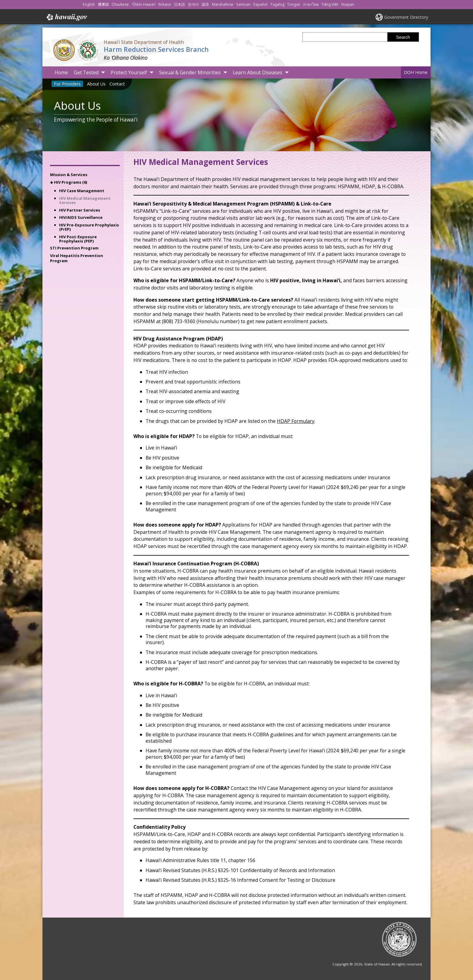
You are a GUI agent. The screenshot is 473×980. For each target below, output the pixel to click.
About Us (96, 84)
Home (61, 72)
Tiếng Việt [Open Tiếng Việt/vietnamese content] (330, 4)
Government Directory (406, 17)
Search (403, 37)
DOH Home (416, 72)
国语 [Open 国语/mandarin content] (205, 4)
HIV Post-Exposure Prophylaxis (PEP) (78, 239)
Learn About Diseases (258, 72)
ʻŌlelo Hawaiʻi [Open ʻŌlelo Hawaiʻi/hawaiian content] (144, 4)
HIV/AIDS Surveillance (81, 217)
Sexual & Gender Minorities (190, 72)
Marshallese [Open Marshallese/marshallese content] (223, 4)
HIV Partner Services (80, 210)
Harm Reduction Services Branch (156, 49)
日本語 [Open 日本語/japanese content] (179, 4)
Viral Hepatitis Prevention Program (77, 258)
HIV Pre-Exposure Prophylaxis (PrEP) (89, 227)
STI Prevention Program (74, 248)
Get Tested (86, 72)
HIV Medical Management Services (85, 200)
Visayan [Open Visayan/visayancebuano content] (348, 4)
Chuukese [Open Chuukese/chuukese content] (120, 4)
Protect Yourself (129, 72)
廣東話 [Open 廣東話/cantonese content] (103, 4)
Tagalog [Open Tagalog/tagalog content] (277, 4)
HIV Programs (70, 182)
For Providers (67, 84)
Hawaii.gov (66, 17)
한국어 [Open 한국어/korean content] (193, 4)
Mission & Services (69, 175)
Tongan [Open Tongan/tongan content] (294, 4)
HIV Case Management (82, 191)
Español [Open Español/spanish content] (260, 4)
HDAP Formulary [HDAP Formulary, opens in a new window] (296, 421)
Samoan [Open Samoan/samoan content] (243, 4)
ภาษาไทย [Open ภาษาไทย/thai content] (311, 4)
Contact (117, 84)
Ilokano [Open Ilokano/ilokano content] (165, 4)
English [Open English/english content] (89, 4)
